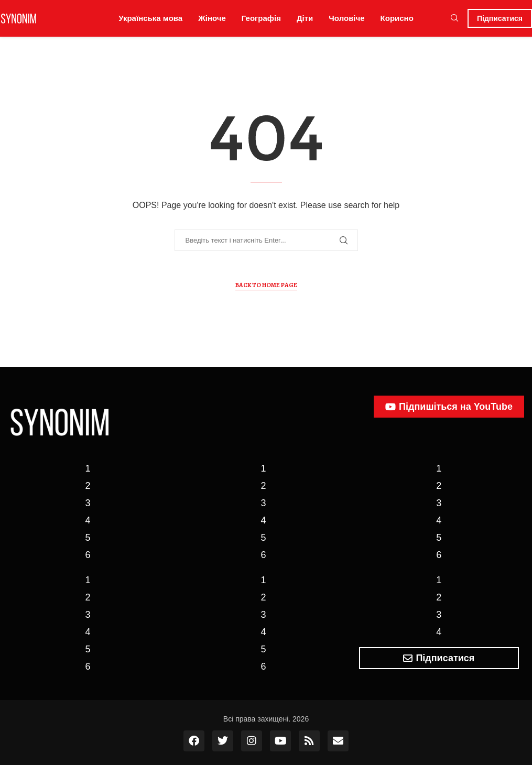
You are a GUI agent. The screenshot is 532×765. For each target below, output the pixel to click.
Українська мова (150, 18)
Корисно (397, 18)
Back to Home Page (266, 285)
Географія (261, 18)
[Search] (454, 18)
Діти (305, 18)
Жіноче (212, 18)
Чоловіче (346, 18)
